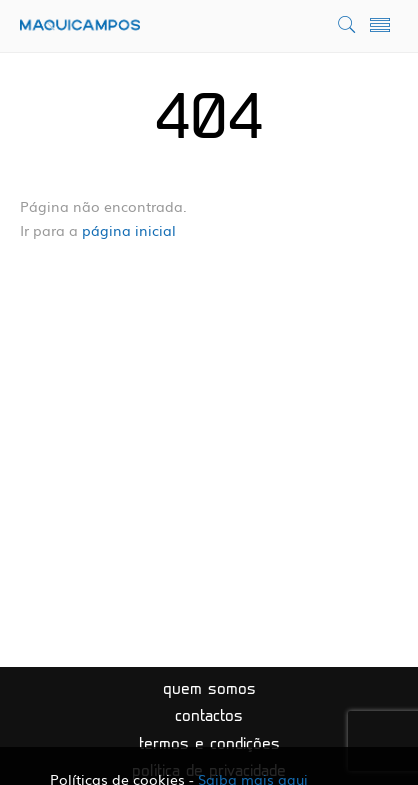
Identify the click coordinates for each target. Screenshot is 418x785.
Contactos (209, 717)
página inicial (129, 230)
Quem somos (209, 690)
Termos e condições (209, 745)
